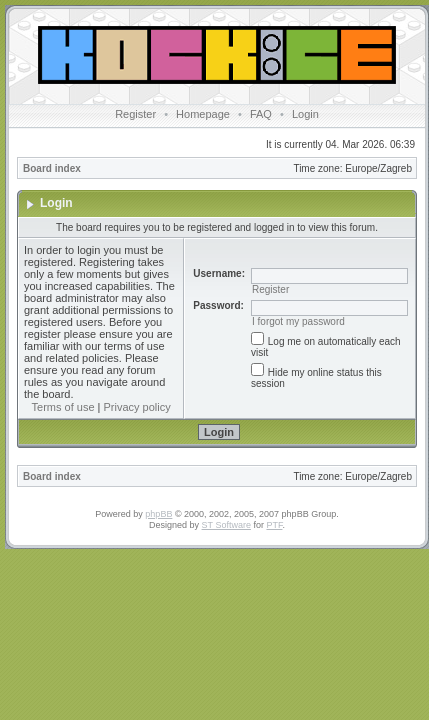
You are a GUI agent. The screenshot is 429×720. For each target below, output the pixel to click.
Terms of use (63, 407)
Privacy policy (137, 407)
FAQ (261, 114)
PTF (274, 525)
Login (305, 114)
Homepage (203, 114)
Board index (52, 168)
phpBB (158, 514)
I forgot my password (298, 321)
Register (135, 114)
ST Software (226, 525)
